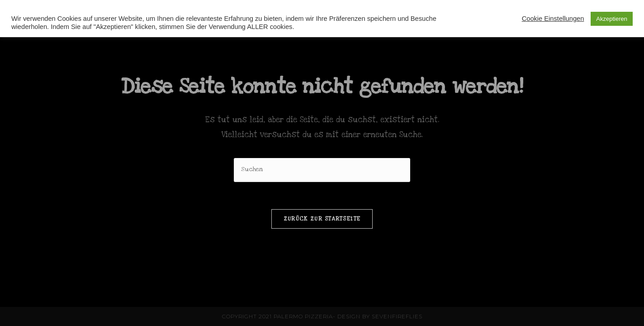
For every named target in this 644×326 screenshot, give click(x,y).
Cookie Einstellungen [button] (553, 19)
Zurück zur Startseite (322, 219)
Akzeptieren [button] (612, 19)
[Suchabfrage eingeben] (322, 170)
